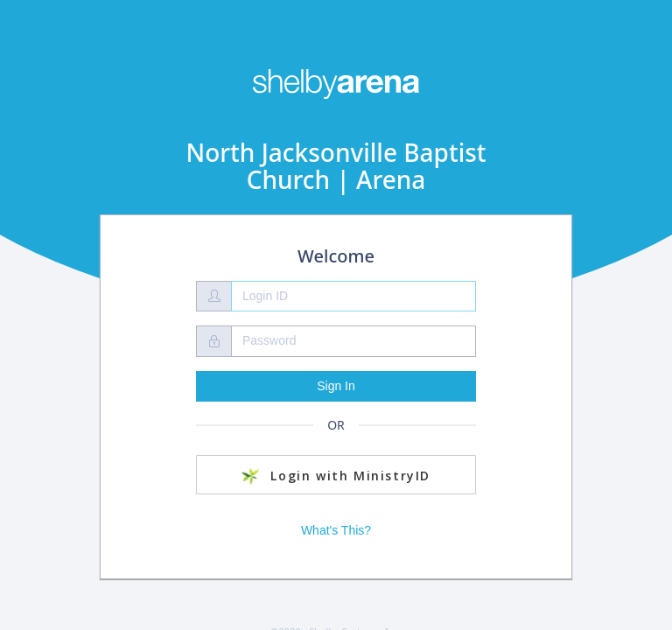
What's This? (336, 530)
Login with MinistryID (336, 476)
